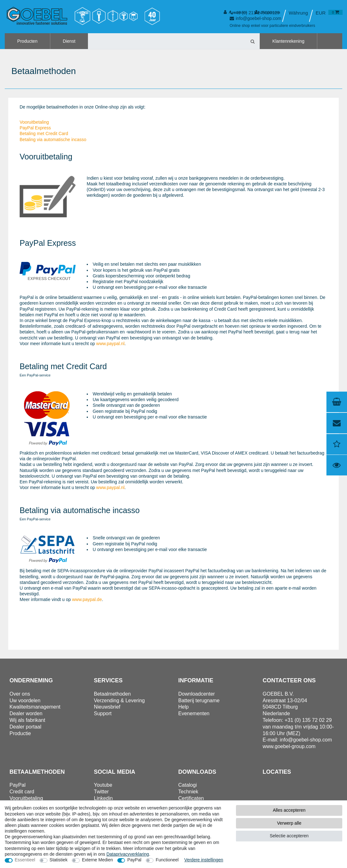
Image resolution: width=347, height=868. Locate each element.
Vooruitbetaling (34, 122)
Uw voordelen (25, 701)
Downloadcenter (197, 694)
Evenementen (194, 713)
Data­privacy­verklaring (128, 854)
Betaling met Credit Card (44, 133)
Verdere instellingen (204, 860)
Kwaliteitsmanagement (35, 707)
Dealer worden (26, 713)
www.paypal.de (87, 599)
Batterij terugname (199, 701)
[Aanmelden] (235, 12)
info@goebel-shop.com (306, 740)
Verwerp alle (289, 823)
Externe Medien (97, 860)
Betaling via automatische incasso (53, 139)
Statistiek (59, 860)
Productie (20, 733)
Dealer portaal (25, 727)
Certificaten (191, 798)
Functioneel (167, 860)
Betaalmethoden (112, 694)
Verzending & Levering (119, 701)
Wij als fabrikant (27, 720)
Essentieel (25, 860)
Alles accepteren (289, 810)
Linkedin (103, 798)
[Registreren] (267, 12)
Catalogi (188, 785)
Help (184, 707)
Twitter (101, 792)
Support (103, 713)
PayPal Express (35, 128)
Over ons (20, 694)
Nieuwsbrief (107, 707)
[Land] (298, 13)
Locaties (277, 772)
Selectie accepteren (289, 836)
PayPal (134, 860)
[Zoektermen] (167, 41)
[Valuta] (321, 13)
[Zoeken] (252, 41)
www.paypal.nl (110, 344)
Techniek (188, 792)
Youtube (103, 785)
